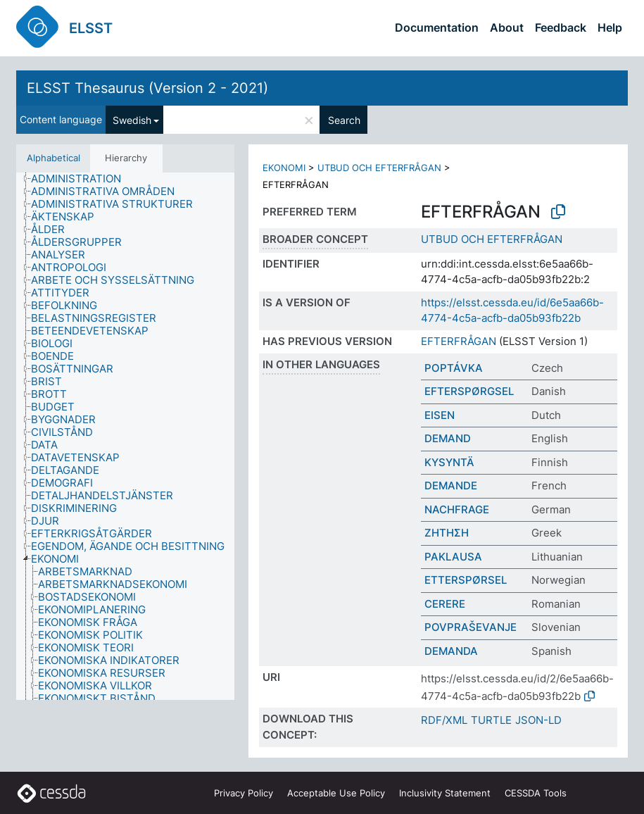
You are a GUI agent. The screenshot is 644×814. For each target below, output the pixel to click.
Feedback (561, 27)
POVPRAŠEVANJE (471, 627)
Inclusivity (445, 793)
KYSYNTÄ (449, 462)
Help (610, 27)
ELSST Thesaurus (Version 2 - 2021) (147, 88)
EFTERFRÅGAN (459, 341)
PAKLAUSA (453, 557)
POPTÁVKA (454, 368)
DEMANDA (451, 651)
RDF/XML (444, 720)
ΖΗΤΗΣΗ (447, 533)
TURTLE (491, 720)
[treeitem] (82, 179)
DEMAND (448, 438)
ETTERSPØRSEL (466, 580)
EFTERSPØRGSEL (469, 391)
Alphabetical (53, 158)
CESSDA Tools (536, 793)
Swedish (132, 120)
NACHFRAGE (457, 509)
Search (344, 120)
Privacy (244, 793)
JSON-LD (538, 720)
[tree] (125, 436)
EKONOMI (284, 168)
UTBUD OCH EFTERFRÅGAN (379, 168)
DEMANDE (451, 486)
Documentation (437, 27)
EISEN (440, 415)
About (507, 27)
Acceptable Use (336, 793)
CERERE (445, 604)
